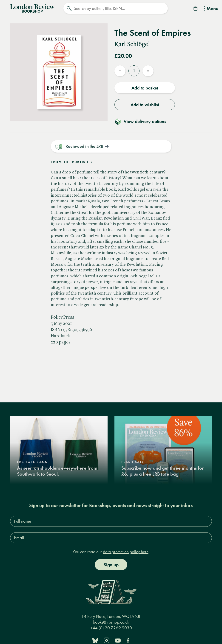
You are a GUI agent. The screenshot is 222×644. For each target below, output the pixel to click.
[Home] (32, 8)
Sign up (111, 565)
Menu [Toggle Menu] (211, 9)
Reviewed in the (84, 146)
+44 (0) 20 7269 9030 (111, 628)
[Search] (116, 8)
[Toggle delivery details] (143, 121)
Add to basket (145, 88)
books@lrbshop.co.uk (111, 622)
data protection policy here (126, 552)
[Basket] (196, 9)
